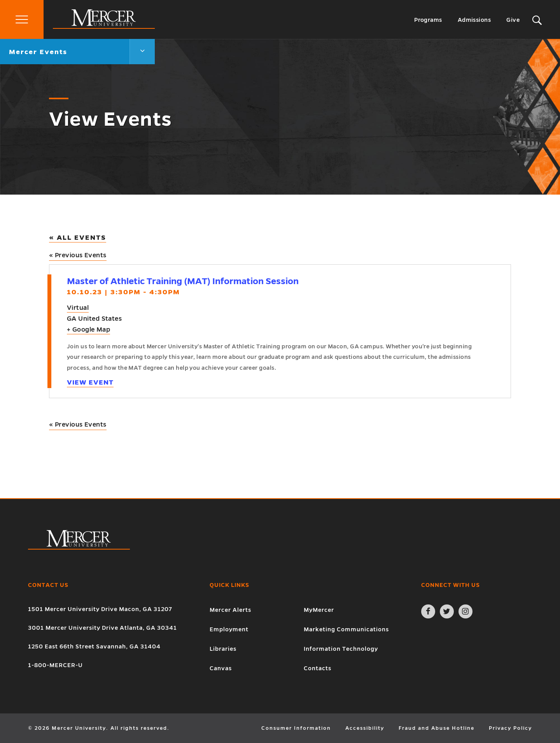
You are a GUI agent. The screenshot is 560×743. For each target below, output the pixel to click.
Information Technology (341, 649)
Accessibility (365, 728)
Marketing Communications (346, 629)
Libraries (223, 649)
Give (513, 20)
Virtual (78, 308)
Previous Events (78, 255)
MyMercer (319, 610)
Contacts (318, 668)
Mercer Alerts (230, 610)
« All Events (78, 238)
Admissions (474, 20)
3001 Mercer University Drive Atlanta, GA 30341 (102, 628)
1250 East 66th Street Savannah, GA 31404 (94, 646)
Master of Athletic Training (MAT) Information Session (183, 281)
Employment (229, 629)
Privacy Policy (510, 728)
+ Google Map (88, 330)
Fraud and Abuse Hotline (437, 728)
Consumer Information (296, 728)
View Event (90, 382)
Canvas (221, 668)
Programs (428, 20)
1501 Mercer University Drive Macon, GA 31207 (100, 609)
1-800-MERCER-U (55, 665)
